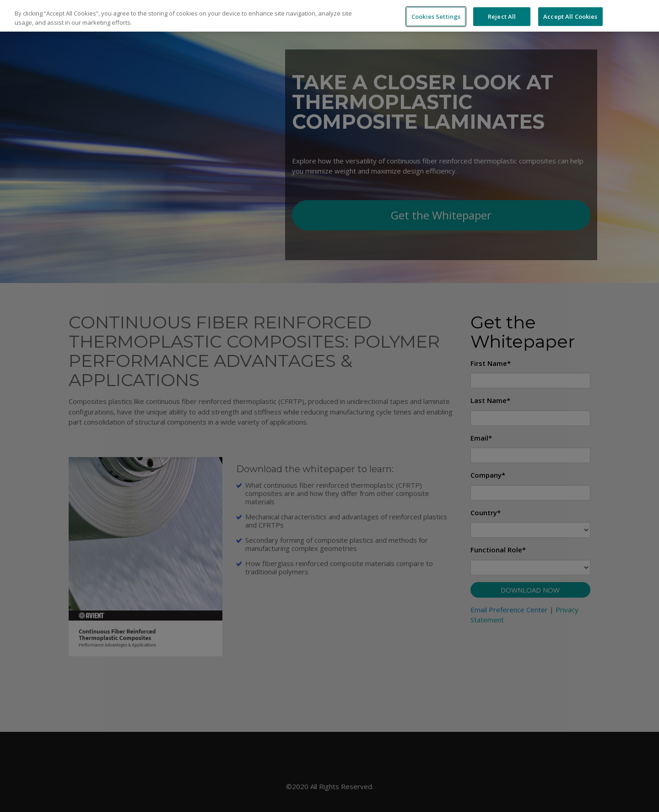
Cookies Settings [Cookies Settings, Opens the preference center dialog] (436, 16)
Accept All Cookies (570, 16)
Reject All (502, 16)
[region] (329, 16)
